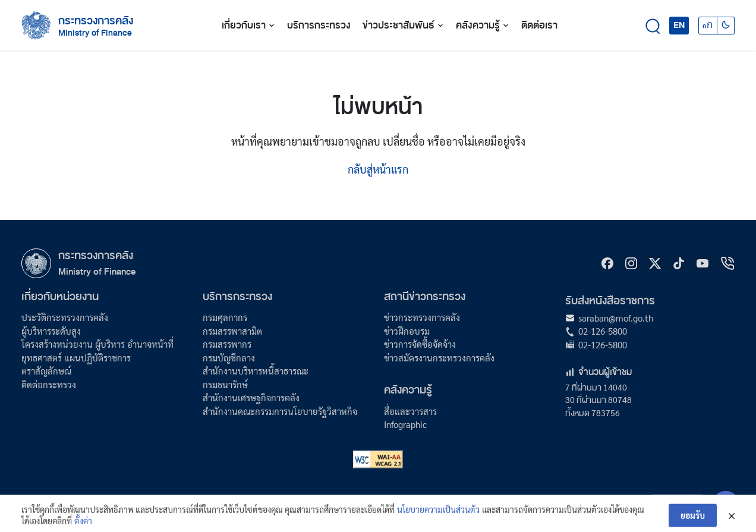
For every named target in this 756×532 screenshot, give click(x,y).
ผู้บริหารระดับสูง (51, 331)
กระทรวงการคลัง (96, 21)
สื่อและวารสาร (410, 411)
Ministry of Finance (97, 271)
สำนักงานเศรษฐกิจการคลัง (251, 397)
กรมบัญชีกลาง (229, 358)
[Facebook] (607, 263)
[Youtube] (703, 263)
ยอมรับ (693, 520)
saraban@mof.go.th (616, 318)
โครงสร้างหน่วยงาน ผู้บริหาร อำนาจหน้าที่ (97, 344)
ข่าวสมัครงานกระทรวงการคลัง (439, 358)
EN (679, 25)
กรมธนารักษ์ (225, 384)
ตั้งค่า (83, 525)
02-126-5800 (603, 331)
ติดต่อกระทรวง (49, 384)
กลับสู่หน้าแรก (378, 169)
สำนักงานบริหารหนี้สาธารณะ (256, 371)
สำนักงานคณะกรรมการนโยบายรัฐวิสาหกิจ (280, 411)
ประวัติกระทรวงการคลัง (65, 317)
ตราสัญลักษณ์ (46, 371)
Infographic (405, 424)
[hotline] (727, 263)
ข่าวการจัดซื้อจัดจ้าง (420, 344)
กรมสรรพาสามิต (232, 331)
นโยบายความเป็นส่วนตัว (438, 514)
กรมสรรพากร (227, 344)
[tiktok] (679, 263)
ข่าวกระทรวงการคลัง (422, 317)
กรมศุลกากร (225, 317)
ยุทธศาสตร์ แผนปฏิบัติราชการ (76, 358)
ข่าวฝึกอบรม (407, 331)
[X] (655, 263)
